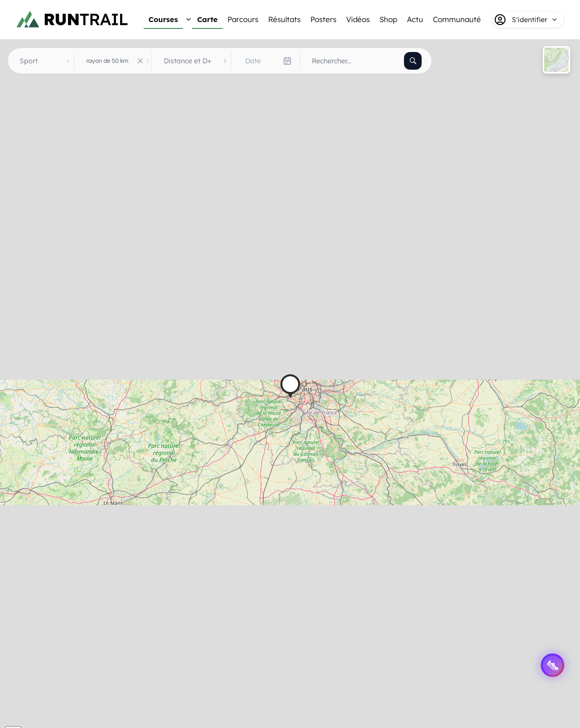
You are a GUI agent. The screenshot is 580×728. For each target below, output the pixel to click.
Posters (323, 19)
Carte (207, 19)
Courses (163, 19)
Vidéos (358, 19)
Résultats (284, 19)
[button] (290, 386)
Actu (415, 19)
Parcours (243, 19)
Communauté (457, 19)
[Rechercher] (413, 61)
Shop (388, 19)
